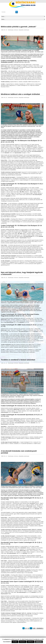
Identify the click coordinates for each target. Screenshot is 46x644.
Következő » (40, 628)
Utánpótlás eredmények (24, 30)
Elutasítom (23, 642)
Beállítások (30, 642)
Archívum (16, 30)
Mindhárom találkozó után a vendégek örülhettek (20, 94)
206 (34, 628)
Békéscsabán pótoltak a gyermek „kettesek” (19, 27)
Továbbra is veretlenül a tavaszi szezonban (18, 360)
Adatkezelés (39, 642)
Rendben (15, 642)
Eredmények (11, 30)
